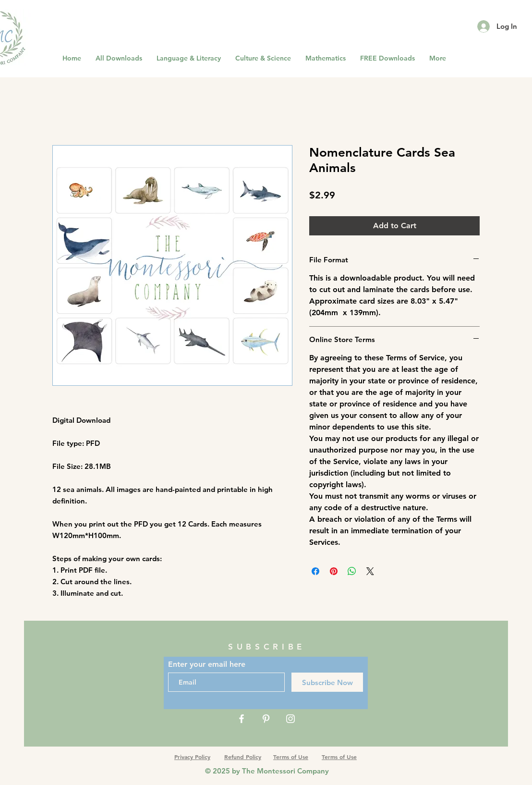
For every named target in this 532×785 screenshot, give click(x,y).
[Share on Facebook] (315, 571)
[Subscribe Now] (327, 682)
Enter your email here (207, 664)
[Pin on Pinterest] (334, 571)
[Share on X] (370, 571)
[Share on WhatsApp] (352, 571)
